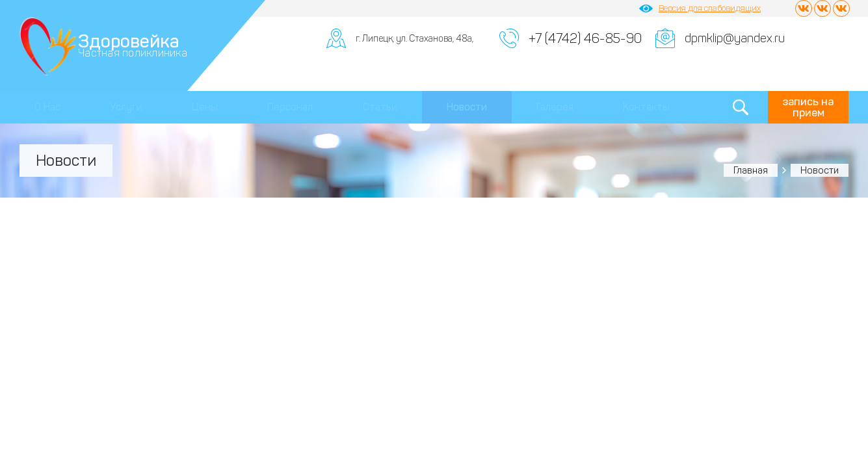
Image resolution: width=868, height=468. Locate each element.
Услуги (126, 107)
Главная (751, 170)
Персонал (290, 107)
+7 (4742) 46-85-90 (585, 38)
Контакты (646, 107)
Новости (467, 107)
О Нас (47, 107)
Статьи (380, 107)
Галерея (555, 107)
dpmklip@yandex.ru (735, 38)
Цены (205, 107)
